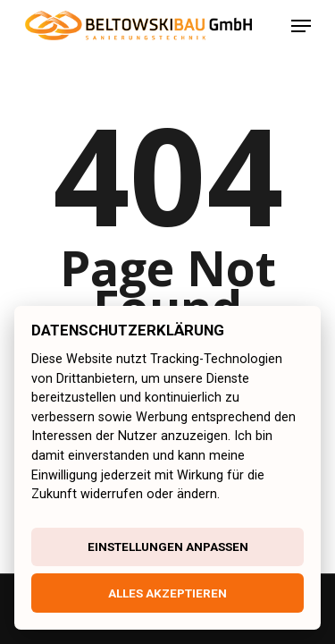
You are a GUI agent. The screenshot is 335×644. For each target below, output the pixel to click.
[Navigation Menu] (301, 26)
